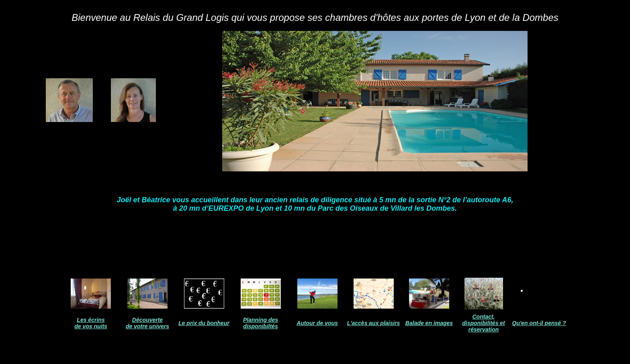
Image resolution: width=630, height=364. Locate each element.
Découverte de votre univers (147, 323)
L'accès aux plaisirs (374, 323)
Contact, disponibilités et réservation (484, 323)
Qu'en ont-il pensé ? (539, 323)
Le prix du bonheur (204, 323)
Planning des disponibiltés (261, 323)
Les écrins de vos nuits (91, 323)
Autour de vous (317, 323)
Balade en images (429, 323)
